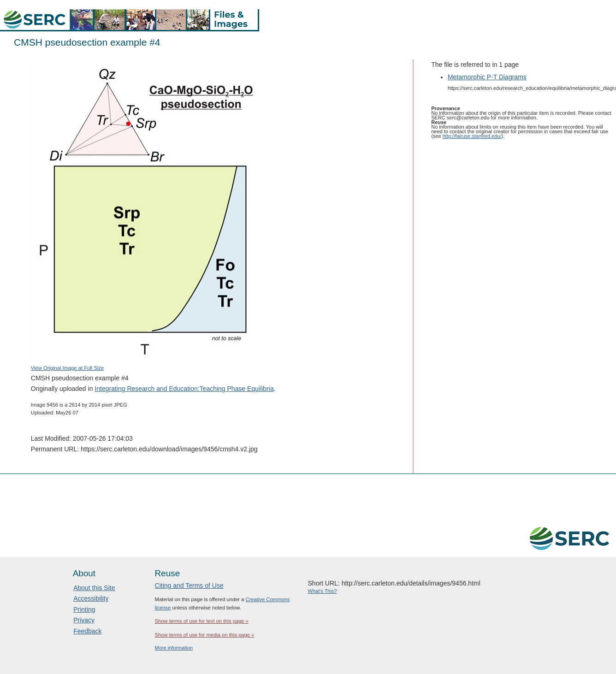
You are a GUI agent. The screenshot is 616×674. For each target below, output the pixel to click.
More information (174, 648)
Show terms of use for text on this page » (202, 621)
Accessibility (91, 598)
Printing (84, 609)
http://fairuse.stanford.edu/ (472, 136)
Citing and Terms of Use (189, 585)
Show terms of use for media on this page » (205, 635)
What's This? (323, 591)
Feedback (87, 631)
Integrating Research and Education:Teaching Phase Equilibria (184, 389)
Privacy (84, 620)
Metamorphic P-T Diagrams (487, 77)
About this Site (94, 588)
